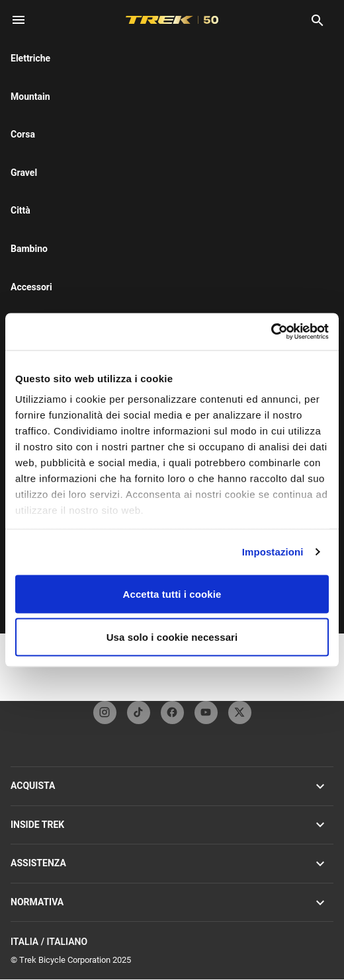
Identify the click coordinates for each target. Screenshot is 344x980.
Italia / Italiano (172, 942)
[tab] (61, 171)
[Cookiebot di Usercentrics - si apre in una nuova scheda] (271, 332)
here (59, 122)
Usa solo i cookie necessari (172, 637)
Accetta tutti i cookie (172, 593)
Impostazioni (273, 552)
